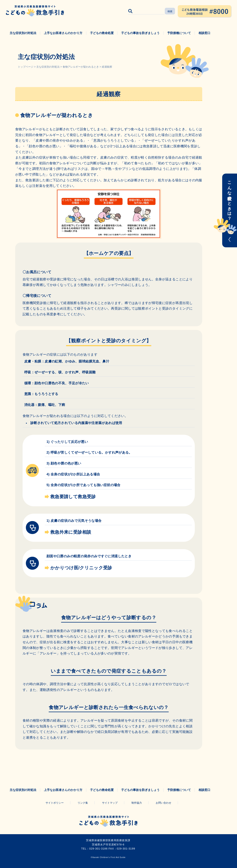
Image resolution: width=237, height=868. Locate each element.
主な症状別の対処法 (23, 33)
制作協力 (137, 803)
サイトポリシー (55, 803)
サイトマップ (110, 803)
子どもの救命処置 (102, 33)
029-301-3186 (98, 849)
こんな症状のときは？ (230, 198)
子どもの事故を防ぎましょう (140, 33)
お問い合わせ (163, 803)
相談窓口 (204, 33)
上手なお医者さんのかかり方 (63, 33)
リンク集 (83, 803)
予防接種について (179, 33)
